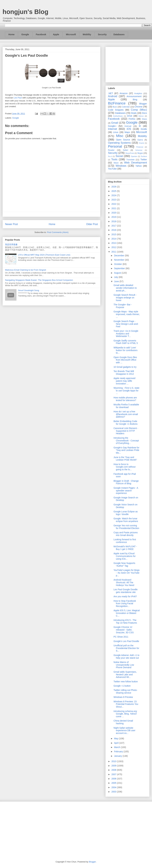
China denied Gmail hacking (123, 722)
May (116, 738)
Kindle (144, 129)
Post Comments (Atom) (58, 232)
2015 (114, 234)
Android (113, 96)
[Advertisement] (127, 64)
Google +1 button (122, 686)
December (119, 256)
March (117, 747)
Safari (125, 150)
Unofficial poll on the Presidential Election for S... (126, 648)
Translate (130, 160)
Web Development (136, 163)
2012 (114, 247)
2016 (114, 230)
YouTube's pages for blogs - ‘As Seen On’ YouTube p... (127, 573)
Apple (56, 34)
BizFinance (117, 103)
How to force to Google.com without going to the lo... (125, 467)
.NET (111, 93)
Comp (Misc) (139, 110)
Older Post (92, 224)
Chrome (138, 107)
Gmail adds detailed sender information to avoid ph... (125, 288)
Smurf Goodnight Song (28, 290)
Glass (144, 119)
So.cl (110, 156)
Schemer (139, 150)
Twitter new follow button (126, 682)
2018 (114, 221)
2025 (114, 191)
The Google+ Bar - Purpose (123, 306)
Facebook (41, 34)
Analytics (138, 93)
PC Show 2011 (121, 637)
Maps (127, 132)
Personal (115, 146)
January (118, 756)
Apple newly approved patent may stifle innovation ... (124, 381)
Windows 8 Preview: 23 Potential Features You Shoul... (126, 704)
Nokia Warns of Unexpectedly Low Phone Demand (124, 665)
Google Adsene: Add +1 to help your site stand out (126, 657)
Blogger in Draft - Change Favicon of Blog (126, 482)
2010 (114, 761)
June (117, 281)
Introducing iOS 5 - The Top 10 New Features (125, 621)
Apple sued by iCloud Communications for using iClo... (125, 556)
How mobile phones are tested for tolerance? (125, 399)
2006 (114, 779)
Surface (144, 156)
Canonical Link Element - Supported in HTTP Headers (126, 431)
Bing (135, 100)
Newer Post (11, 224)
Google (25, 34)
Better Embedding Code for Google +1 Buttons (126, 423)
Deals (134, 113)
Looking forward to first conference (125, 541)
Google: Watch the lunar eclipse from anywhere (126, 520)
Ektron (141, 116)
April (117, 743)
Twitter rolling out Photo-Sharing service (125, 691)
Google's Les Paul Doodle (126, 641)
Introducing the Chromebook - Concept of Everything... (126, 441)
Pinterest (140, 147)
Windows (121, 166)
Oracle (141, 143)
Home (11, 34)
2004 (114, 787)
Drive (130, 116)
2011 (114, 252)
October (118, 264)
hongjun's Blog (25, 12)
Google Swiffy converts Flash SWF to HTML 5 (126, 342)
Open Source (123, 140)
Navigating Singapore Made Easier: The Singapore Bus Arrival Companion (39, 280)
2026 (114, 187)
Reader (111, 150)
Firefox (132, 119)
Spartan (134, 156)
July (116, 277)
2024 (114, 195)
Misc (120, 136)
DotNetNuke (118, 116)
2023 (114, 200)
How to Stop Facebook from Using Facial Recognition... (125, 604)
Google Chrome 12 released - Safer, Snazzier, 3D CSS (124, 630)
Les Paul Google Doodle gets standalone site (126, 591)
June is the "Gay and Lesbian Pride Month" (125, 459)
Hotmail (128, 126)
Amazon (124, 93)
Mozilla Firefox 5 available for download (126, 406)
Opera (140, 140)
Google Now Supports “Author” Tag (124, 564)
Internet (112, 129)
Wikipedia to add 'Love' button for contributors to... (125, 350)
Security (102, 34)
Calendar (126, 107)
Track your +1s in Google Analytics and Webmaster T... (126, 334)
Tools (114, 159)
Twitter (144, 160)
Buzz (115, 107)
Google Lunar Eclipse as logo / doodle (126, 513)
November (119, 260)
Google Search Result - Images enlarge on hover (125, 298)
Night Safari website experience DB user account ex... (124, 731)
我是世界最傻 (11, 244)
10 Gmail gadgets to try (125, 367)
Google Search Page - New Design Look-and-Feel (126, 324)
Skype (140, 153)
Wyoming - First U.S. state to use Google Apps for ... (126, 391)
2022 (114, 204)
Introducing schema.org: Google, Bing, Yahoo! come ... (125, 714)
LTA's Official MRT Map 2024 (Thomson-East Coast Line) (44, 255)
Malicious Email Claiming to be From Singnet (26, 270)
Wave (116, 163)
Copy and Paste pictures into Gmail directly (126, 534)
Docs (144, 113)
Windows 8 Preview (123, 697)
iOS (129, 129)
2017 (114, 226)
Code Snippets (116, 110)
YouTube (112, 169)
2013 (114, 243)
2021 (114, 208)
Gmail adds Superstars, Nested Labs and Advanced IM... (125, 675)
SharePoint (130, 153)
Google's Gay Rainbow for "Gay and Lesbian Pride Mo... (126, 450)
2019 (114, 217)
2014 (114, 239)
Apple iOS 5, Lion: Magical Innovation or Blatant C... (127, 613)
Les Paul (18, 98)
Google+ (112, 126)
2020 (114, 213)
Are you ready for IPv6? (125, 596)
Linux (116, 132)
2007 (114, 774)
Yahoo (138, 166)
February (119, 752)
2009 (114, 766)
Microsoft (71, 34)
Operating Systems (119, 143)
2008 (114, 770)
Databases (119, 34)
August (118, 273)
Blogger (143, 104)
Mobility (87, 34)
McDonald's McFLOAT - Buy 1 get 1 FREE (125, 548)
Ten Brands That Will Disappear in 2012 (124, 373)
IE (140, 126)
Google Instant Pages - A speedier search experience (126, 491)
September (120, 268)
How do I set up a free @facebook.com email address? (126, 414)
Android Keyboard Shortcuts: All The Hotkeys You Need (124, 582)
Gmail (115, 123)
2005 (114, 783)
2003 (114, 792)
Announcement (134, 96)
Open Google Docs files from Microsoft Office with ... (125, 360)
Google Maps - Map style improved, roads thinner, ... (127, 314)
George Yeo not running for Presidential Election (126, 527)
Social (119, 156)
